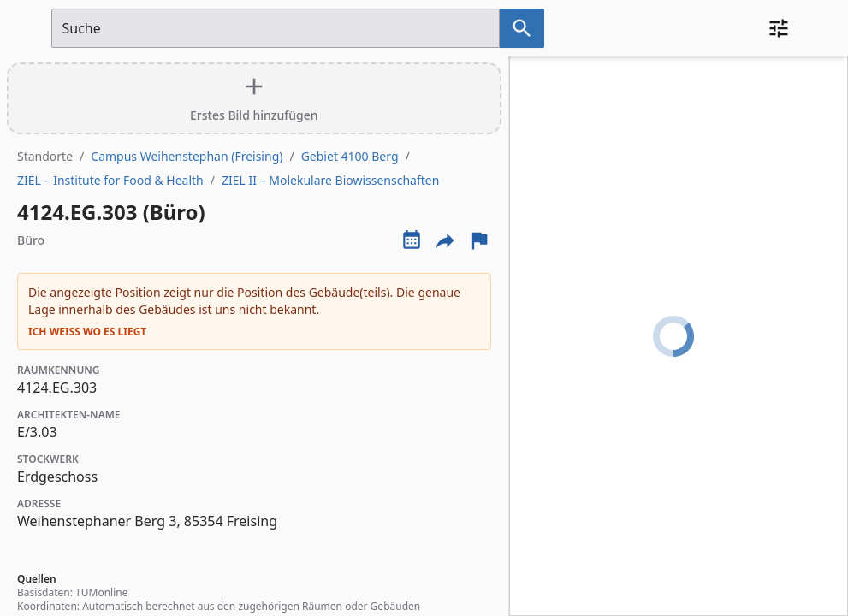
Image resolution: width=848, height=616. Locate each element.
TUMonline (101, 592)
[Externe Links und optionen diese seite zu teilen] (445, 240)
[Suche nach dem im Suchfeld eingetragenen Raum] (522, 28)
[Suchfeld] (276, 28)
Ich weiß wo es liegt (87, 332)
